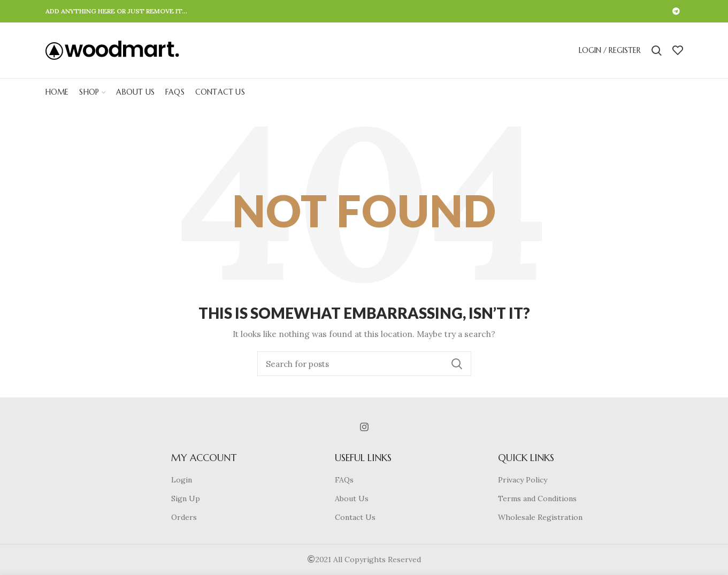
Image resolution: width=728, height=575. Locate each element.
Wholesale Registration (540, 517)
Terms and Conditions (537, 499)
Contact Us (355, 517)
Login (182, 480)
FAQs (344, 480)
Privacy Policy (523, 480)
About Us (352, 499)
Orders (184, 517)
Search (457, 364)
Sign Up (186, 499)
